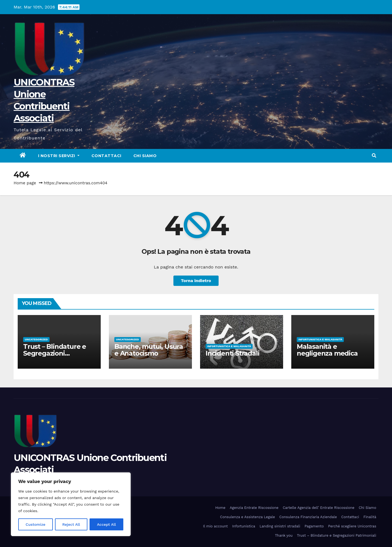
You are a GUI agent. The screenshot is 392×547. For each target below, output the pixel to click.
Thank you (284, 535)
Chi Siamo (145, 156)
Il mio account (215, 526)
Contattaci (106, 156)
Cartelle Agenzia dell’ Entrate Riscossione (319, 508)
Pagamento (314, 526)
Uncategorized (36, 339)
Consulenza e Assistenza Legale (247, 517)
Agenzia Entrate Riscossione (254, 508)
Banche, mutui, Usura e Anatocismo (149, 350)
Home (220, 508)
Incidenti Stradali (232, 353)
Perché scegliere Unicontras (352, 526)
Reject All (71, 524)
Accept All (106, 524)
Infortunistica (244, 526)
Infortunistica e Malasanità (229, 346)
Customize (36, 524)
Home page (25, 183)
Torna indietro (196, 281)
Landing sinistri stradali (280, 526)
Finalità (370, 517)
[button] (374, 156)
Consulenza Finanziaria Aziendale (308, 517)
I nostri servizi (59, 156)
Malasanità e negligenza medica (327, 350)
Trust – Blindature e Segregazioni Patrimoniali (55, 353)
